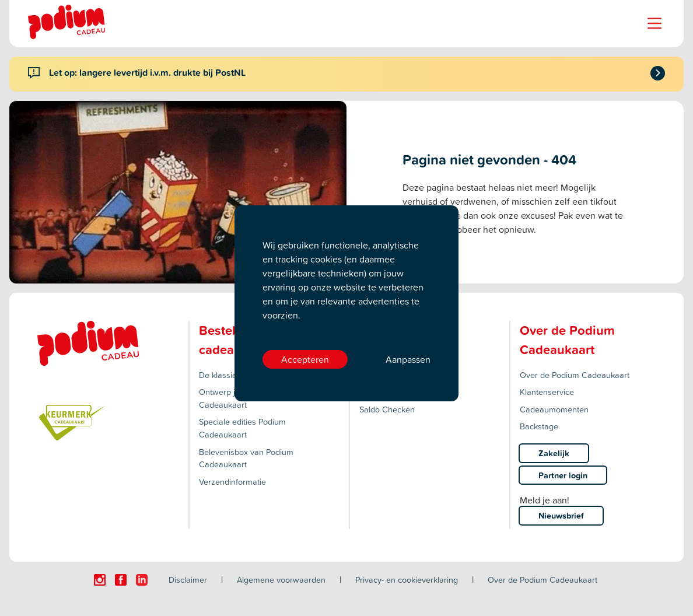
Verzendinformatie (232, 482)
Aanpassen (408, 359)
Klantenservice (547, 392)
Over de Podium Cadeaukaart (575, 375)
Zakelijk (554, 453)
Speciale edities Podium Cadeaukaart (242, 428)
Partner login (563, 475)
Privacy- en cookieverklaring (407, 580)
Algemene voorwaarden (281, 580)
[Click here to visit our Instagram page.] (100, 580)
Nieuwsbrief (561, 515)
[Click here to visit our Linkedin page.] (142, 580)
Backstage (539, 426)
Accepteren (305, 359)
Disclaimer (188, 580)
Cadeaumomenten (554, 409)
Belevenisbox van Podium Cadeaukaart (246, 458)
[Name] (654, 23)
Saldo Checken (387, 409)
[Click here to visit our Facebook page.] (121, 580)
